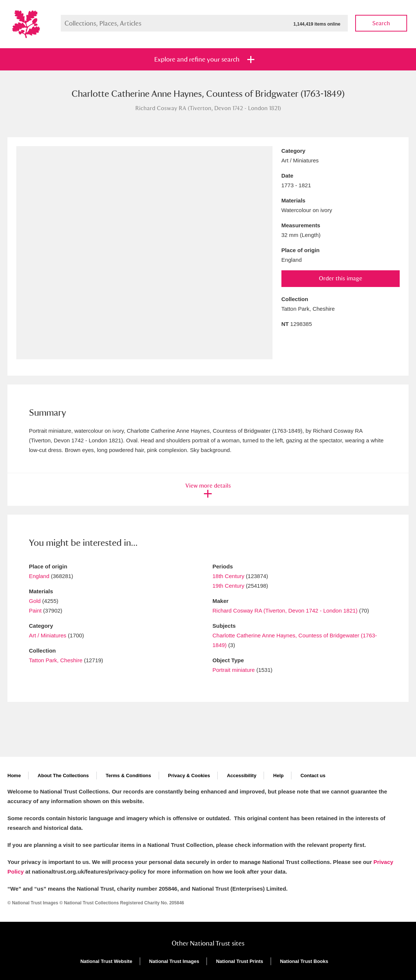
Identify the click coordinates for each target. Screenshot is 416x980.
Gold (35, 601)
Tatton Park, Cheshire (56, 660)
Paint (35, 611)
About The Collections (63, 776)
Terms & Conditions (128, 776)
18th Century (228, 576)
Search (381, 23)
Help (278, 776)
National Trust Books (304, 961)
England (39, 576)
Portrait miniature (234, 670)
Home (14, 776)
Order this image (341, 278)
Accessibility (242, 776)
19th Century (228, 586)
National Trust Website (106, 961)
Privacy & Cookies (189, 776)
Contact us (313, 776)
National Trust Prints (240, 961)
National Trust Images (174, 961)
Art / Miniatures (48, 635)
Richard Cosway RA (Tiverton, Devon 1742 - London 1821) (285, 611)
